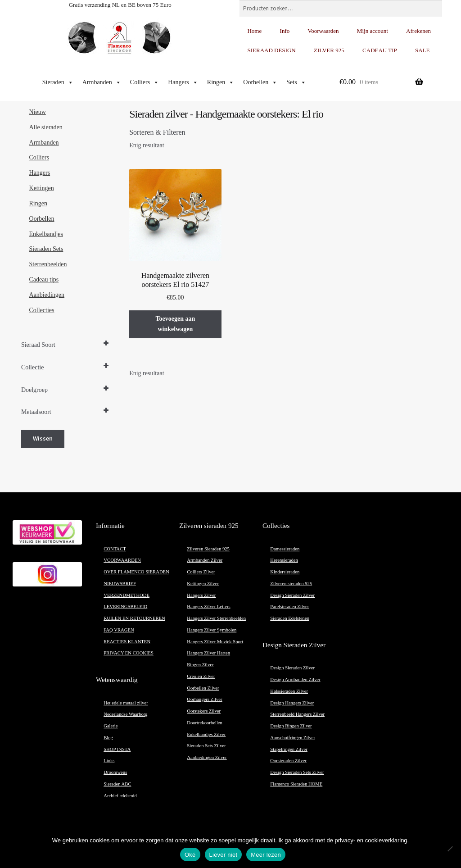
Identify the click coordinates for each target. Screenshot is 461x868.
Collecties (42, 310)
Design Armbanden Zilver (295, 679)
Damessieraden (285, 549)
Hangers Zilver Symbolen (212, 630)
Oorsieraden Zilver (288, 761)
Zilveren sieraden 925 (291, 584)
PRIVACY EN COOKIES (129, 653)
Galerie (111, 726)
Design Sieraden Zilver (292, 595)
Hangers (183, 82)
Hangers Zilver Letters (208, 607)
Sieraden (58, 82)
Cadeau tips (44, 279)
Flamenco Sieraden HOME (296, 784)
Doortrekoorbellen (205, 723)
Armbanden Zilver (205, 560)
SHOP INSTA (117, 749)
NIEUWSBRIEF (120, 584)
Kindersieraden (285, 572)
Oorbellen (260, 82)
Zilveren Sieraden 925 (208, 549)
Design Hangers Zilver (292, 703)
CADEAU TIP (380, 50)
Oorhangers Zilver (204, 699)
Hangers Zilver (201, 595)
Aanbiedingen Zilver (207, 757)
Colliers (145, 82)
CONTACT (115, 549)
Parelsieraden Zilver (289, 607)
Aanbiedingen (47, 295)
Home (254, 31)
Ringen (221, 82)
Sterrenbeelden (48, 264)
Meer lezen (266, 855)
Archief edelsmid (120, 796)
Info (285, 31)
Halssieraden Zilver (289, 691)
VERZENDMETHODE (127, 595)
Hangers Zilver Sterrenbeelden (216, 618)
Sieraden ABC (117, 784)
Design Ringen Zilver (291, 726)
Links (109, 761)
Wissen (43, 438)
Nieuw (38, 112)
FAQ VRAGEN (119, 630)
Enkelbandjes (46, 234)
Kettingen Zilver (203, 584)
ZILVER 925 (329, 50)
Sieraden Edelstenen (290, 618)
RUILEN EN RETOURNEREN (134, 618)
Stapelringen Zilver (289, 749)
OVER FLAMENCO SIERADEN (136, 572)
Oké (190, 855)
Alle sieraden (46, 127)
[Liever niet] (450, 849)
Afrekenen (418, 31)
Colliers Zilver (201, 572)
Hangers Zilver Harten (208, 653)
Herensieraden (284, 560)
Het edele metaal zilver (126, 703)
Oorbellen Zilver (203, 688)
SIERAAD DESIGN (271, 50)
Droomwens (115, 772)
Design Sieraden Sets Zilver (297, 772)
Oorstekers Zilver (204, 711)
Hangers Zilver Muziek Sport (215, 642)
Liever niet (224, 855)
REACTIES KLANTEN (127, 642)
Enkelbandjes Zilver (206, 734)
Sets (296, 82)
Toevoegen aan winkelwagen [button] (175, 324)
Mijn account (373, 31)
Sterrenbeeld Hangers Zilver (297, 714)
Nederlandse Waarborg (125, 714)
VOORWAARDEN (122, 560)
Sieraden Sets (46, 249)
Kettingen (42, 188)
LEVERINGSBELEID (125, 607)
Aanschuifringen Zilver (293, 738)
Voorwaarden (323, 31)
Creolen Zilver (201, 676)
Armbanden (102, 82)
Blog (108, 738)
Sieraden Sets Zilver (206, 746)
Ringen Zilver (200, 665)
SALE (423, 50)
